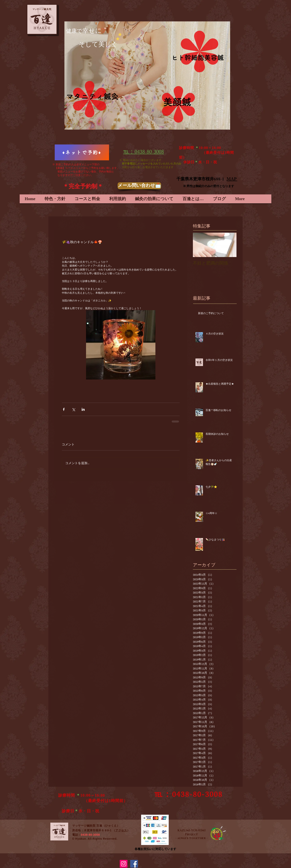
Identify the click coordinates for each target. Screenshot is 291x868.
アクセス (121, 830)
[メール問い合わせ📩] (139, 186)
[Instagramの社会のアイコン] (124, 864)
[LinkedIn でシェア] (83, 409)
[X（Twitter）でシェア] (73, 409)
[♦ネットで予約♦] (82, 152)
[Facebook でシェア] (64, 409)
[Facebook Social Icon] (134, 864)
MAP (232, 180)
